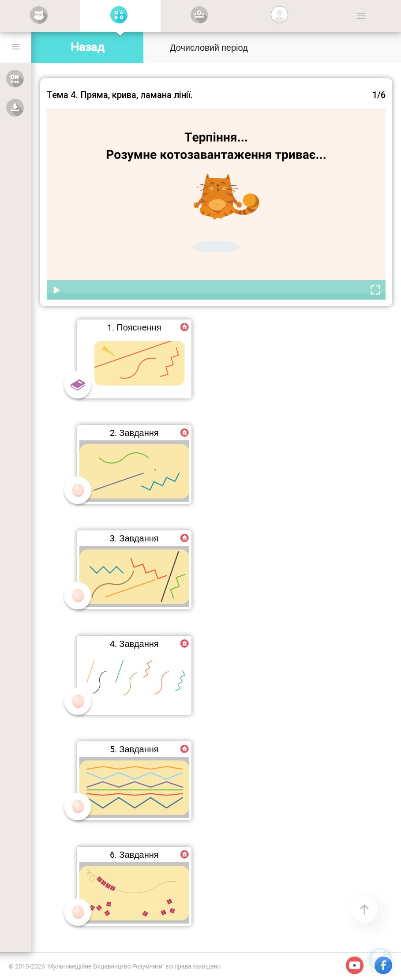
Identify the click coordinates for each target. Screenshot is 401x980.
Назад (88, 47)
